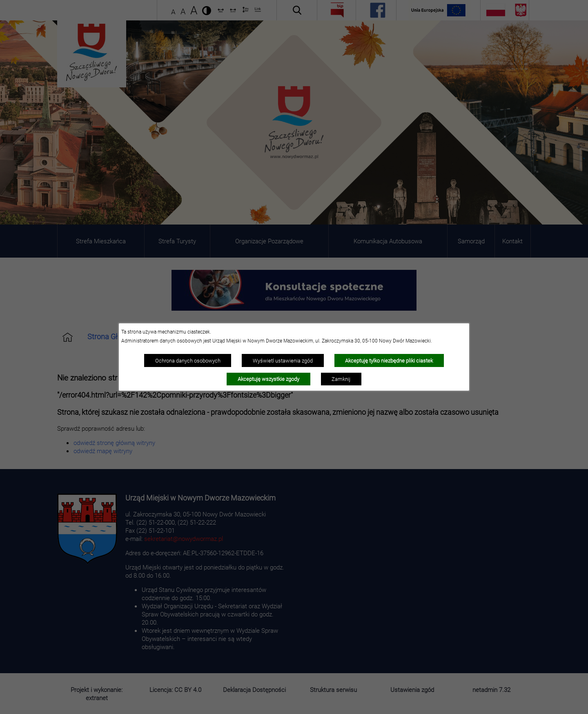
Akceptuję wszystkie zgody (268, 379)
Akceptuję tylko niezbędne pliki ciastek (389, 360)
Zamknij (341, 379)
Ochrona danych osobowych (188, 360)
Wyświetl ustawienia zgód (283, 360)
